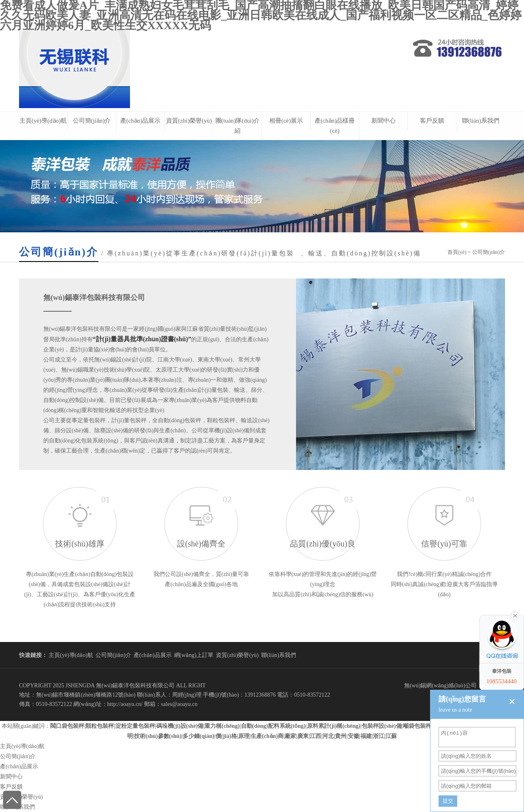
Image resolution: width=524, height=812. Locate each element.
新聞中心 (383, 121)
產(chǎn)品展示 (141, 121)
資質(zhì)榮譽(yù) (189, 121)
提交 (448, 801)
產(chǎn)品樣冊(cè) (335, 126)
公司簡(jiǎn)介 (92, 121)
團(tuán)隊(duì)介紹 (238, 126)
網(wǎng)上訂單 (194, 655)
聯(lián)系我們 (481, 121)
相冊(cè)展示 (286, 121)
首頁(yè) (457, 252)
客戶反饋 (432, 121)
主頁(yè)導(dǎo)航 (43, 121)
